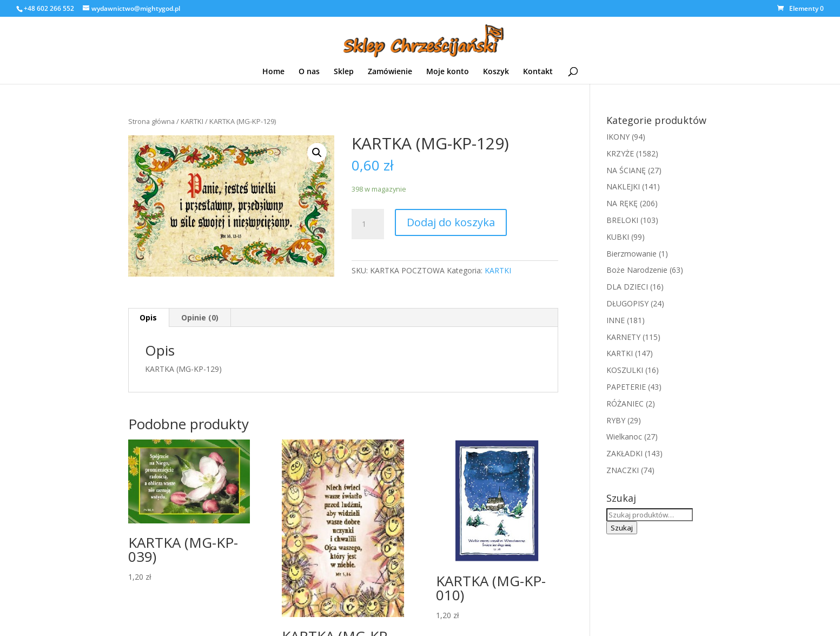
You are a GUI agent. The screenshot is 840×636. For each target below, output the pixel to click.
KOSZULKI (625, 370)
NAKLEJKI (623, 186)
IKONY (618, 137)
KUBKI (618, 237)
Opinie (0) (200, 317)
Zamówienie (390, 72)
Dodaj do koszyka (451, 222)
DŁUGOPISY (627, 303)
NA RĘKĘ (622, 203)
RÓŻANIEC (625, 404)
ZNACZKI (623, 470)
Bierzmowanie (631, 254)
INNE (616, 320)
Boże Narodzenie (637, 270)
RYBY (616, 420)
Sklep (344, 72)
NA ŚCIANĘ (626, 170)
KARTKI (192, 121)
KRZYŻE (620, 153)
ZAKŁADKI (624, 453)
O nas (309, 72)
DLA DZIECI (627, 287)
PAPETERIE (626, 387)
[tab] (148, 318)
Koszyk (496, 72)
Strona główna (151, 121)
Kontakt (538, 72)
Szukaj (622, 528)
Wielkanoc (624, 437)
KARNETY (623, 337)
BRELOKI (622, 220)
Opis (148, 317)
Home (273, 72)
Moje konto (448, 72)
